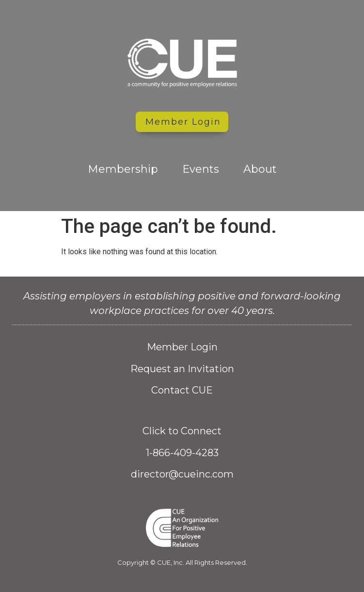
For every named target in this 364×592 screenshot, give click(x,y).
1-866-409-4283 (182, 453)
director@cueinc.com (182, 474)
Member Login (182, 347)
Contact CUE (182, 390)
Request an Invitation (182, 369)
